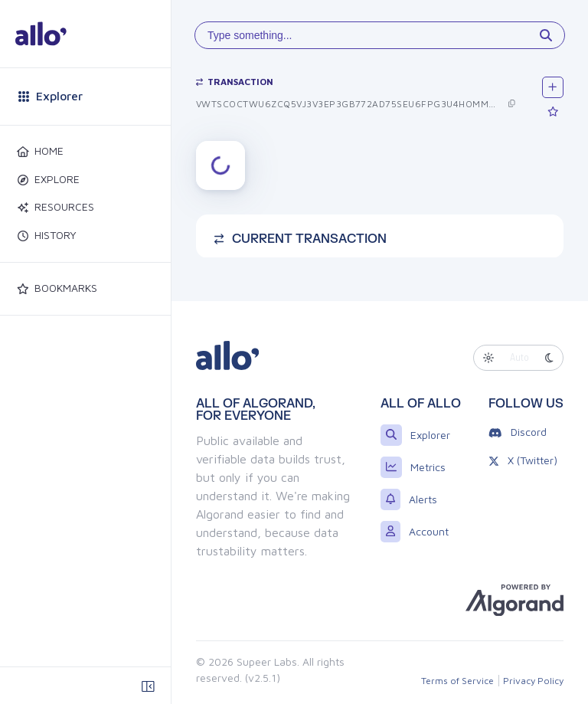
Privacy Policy (533, 681)
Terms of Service (457, 681)
